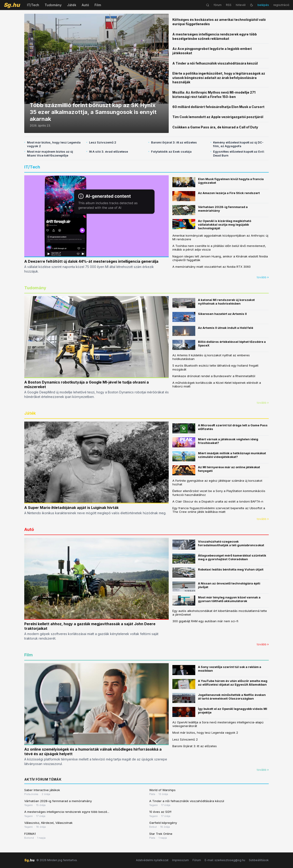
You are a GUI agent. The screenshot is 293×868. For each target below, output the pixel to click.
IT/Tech (33, 5)
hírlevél (241, 5)
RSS (229, 5)
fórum (218, 5)
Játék (72, 5)
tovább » (263, 277)
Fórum (197, 860)
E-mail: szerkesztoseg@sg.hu (225, 860)
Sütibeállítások (259, 860)
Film (98, 5)
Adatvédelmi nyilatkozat (152, 860)
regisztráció (281, 5)
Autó (85, 5)
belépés (263, 5)
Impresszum (180, 860)
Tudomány (53, 5)
